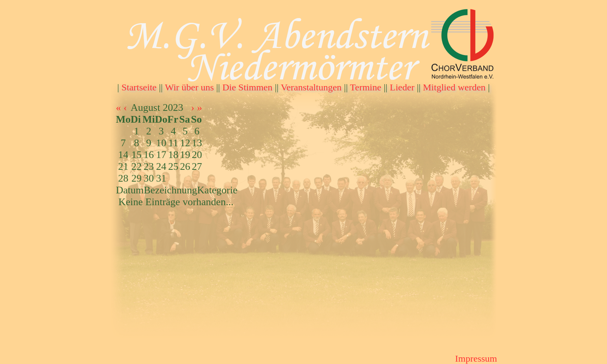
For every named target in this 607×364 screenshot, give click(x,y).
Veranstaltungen (311, 87)
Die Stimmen (247, 87)
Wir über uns (189, 87)
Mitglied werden (454, 87)
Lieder (402, 87)
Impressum (476, 358)
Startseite (139, 87)
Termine (366, 87)
